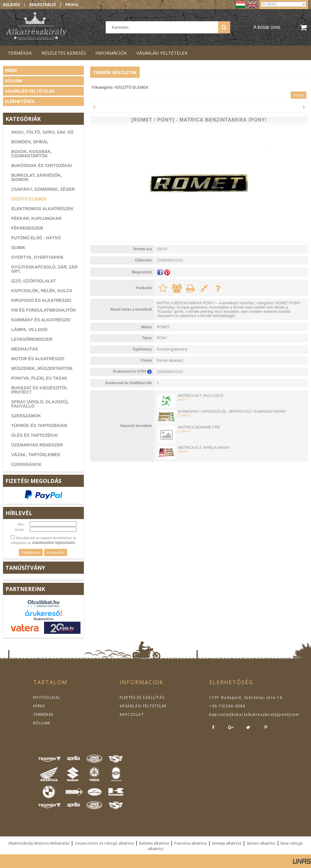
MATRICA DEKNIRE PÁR (199, 427)
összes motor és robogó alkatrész (104, 843)
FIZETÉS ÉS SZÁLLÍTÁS (142, 697)
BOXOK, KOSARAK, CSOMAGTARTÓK (32, 154)
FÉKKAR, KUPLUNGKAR (36, 218)
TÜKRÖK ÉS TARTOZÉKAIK (39, 425)
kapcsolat (220, 714)
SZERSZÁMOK (26, 416)
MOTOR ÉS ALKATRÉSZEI (38, 359)
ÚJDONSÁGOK (26, 464)
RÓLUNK (42, 723)
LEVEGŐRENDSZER (32, 339)
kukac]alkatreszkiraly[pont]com (265, 714)
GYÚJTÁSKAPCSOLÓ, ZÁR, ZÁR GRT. (44, 269)
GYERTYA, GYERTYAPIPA (37, 257)
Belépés (12, 5)
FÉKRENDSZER (27, 228)
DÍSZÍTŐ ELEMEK (29, 199)
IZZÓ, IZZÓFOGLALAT (34, 281)
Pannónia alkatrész (191, 843)
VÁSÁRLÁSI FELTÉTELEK (143, 706)
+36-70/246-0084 (227, 706)
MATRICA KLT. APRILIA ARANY (204, 448)
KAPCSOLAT (132, 714)
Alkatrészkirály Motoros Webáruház (39, 843)
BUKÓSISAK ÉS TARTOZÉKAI (41, 166)
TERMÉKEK (43, 714)
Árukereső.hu (44, 619)
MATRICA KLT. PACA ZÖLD (201, 396)
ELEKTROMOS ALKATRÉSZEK (42, 209)
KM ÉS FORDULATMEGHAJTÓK (44, 310)
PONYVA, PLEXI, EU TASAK (39, 378)
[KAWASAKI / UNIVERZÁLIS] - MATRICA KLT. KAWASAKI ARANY (232, 412)
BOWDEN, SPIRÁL (30, 142)
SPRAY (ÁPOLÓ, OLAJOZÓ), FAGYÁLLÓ (40, 404)
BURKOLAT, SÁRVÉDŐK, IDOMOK (37, 177)
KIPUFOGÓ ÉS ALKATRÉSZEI (41, 300)
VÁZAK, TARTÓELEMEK (36, 455)
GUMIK (18, 248)
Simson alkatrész (261, 843)
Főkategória (102, 87)
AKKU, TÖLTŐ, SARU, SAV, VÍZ (43, 132)
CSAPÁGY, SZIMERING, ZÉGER (43, 189)
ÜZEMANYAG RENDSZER (37, 445)
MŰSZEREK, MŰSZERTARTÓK (42, 368)
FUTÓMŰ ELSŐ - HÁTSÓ (36, 238)
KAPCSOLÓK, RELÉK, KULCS (42, 291)
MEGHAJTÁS (25, 349)
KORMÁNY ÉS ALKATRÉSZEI (41, 320)
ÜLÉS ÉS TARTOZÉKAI (34, 435)
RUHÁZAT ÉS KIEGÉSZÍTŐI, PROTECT (39, 390)
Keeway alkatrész (227, 843)
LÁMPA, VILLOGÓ (29, 330)
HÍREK (39, 706)
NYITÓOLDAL (47, 697)
